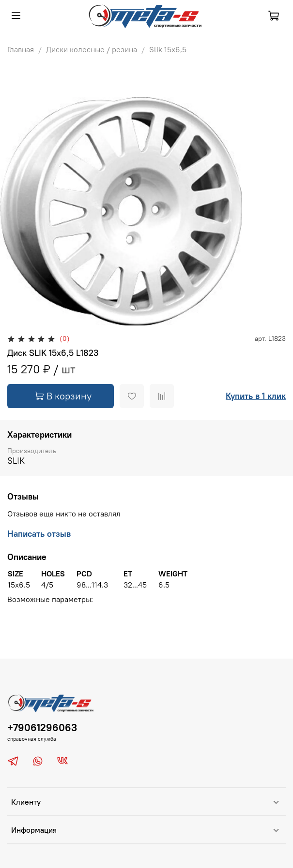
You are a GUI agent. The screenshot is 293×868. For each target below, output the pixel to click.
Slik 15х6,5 (168, 49)
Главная (21, 49)
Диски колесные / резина (92, 49)
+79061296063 (42, 728)
